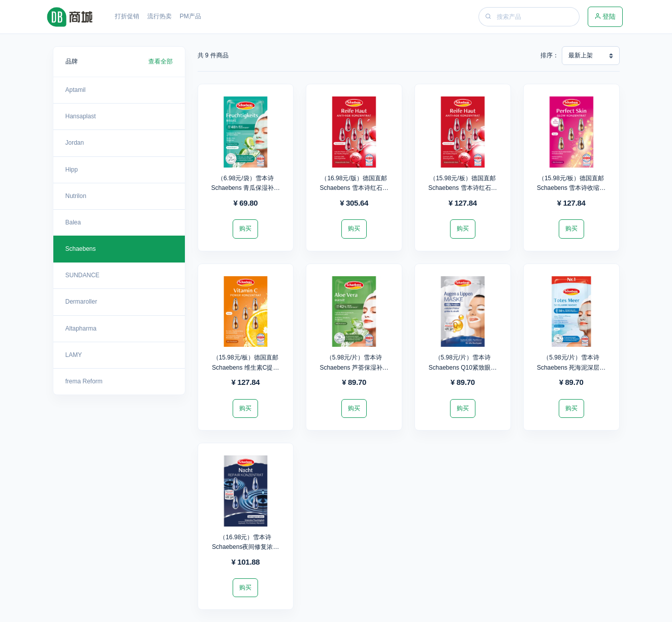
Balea (73, 222)
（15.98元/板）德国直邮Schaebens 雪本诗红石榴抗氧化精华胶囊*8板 (462, 188)
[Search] (537, 17)
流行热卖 (159, 16)
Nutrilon (76, 196)
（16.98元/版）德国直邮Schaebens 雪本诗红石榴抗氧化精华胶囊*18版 (354, 188)
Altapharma (81, 329)
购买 (245, 228)
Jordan (75, 143)
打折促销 (127, 16)
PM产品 (190, 16)
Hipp (72, 170)
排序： (550, 55)
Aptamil (76, 90)
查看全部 (161, 61)
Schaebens (81, 249)
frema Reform (84, 381)
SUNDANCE (83, 275)
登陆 (605, 17)
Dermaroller (82, 302)
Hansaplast (81, 116)
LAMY (74, 355)
